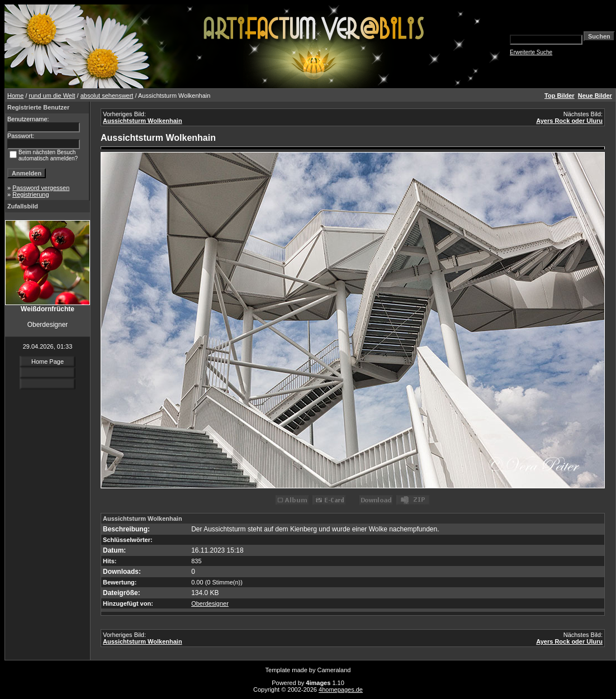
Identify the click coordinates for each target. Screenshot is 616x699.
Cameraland (334, 670)
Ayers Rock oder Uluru (569, 121)
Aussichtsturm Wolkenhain (143, 121)
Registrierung (30, 194)
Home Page (48, 362)
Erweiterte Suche (531, 52)
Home (15, 96)
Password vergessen (41, 188)
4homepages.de (341, 690)
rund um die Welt (52, 96)
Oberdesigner (210, 603)
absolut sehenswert (107, 96)
